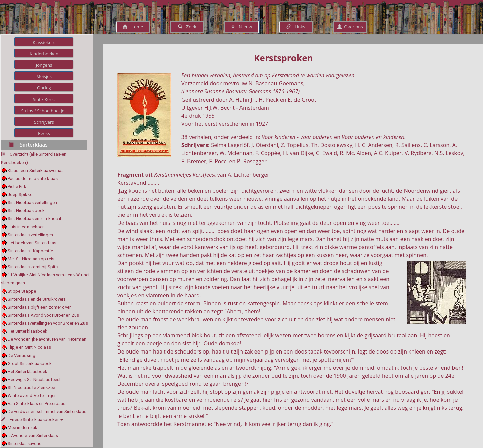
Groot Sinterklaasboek (30, 363)
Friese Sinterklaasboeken (32, 419)
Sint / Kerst (44, 99)
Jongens (44, 65)
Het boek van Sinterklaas (32, 243)
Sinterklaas (28, 145)
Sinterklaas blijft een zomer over (39, 307)
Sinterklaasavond (25, 443)
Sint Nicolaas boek (26, 211)
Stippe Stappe (22, 291)
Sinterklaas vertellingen (30, 235)
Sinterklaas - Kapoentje (30, 251)
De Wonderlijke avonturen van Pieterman (47, 339)
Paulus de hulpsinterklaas (33, 178)
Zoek (187, 27)
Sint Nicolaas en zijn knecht (35, 219)
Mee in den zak (22, 427)
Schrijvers (44, 122)
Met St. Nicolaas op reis (31, 259)
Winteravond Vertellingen (32, 396)
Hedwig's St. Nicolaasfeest (34, 379)
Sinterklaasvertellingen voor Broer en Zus (48, 323)
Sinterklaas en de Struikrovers (37, 299)
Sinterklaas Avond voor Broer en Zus (44, 315)
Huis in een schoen (26, 227)
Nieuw (241, 27)
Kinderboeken (44, 54)
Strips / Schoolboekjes (44, 111)
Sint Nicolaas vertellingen (33, 203)
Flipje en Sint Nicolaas (29, 347)
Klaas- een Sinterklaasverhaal (36, 170)
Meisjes (44, 76)
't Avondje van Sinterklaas (33, 435)
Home (133, 27)
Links (296, 27)
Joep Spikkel (21, 195)
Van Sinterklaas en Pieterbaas (37, 404)
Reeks (44, 133)
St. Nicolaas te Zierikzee (32, 388)
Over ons (350, 27)
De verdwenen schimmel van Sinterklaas (47, 412)
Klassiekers (44, 42)
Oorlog (44, 88)
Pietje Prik (17, 186)
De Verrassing (21, 355)
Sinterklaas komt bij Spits (33, 267)
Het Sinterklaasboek (28, 331)
